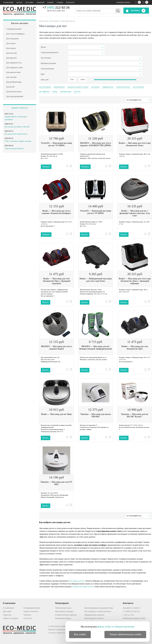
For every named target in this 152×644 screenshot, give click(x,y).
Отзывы (60, 2)
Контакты (70, 2)
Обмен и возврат (11, 618)
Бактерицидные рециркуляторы (99, 608)
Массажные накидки (64, 611)
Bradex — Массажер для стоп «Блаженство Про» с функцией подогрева (56, 281)
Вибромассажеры (63, 618)
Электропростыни (63, 608)
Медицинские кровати (94, 615)
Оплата (19, 2)
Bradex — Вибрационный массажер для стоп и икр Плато (96, 280)
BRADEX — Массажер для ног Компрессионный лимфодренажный (96, 348)
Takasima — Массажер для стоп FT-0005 (56, 483)
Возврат (50, 2)
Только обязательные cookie (125, 634)
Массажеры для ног (68, 21)
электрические (66, 91)
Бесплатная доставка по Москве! (17, 127)
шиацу (55, 91)
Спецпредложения (32, 608)
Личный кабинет (123, 2)
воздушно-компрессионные (78, 87)
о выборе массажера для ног (83, 587)
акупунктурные (45, 87)
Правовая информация (57, 630)
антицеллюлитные (123, 87)
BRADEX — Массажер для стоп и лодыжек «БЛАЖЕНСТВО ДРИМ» (95, 144)
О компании (8, 2)
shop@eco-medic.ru (131, 608)
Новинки (27, 615)
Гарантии (40, 2)
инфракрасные (108, 87)
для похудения (138, 87)
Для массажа (44, 21)
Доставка (29, 2)
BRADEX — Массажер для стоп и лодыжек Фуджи (56, 348)
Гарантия (7, 615)
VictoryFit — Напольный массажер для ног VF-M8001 (57, 144)
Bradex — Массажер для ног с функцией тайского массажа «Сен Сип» (135, 213)
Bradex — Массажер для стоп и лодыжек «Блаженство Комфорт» (57, 212)
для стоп (77, 91)
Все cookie (80, 634)
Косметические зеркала (66, 615)
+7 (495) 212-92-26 (131, 611)
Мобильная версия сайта (134, 618)
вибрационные (59, 87)
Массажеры (55, 21)
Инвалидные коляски (94, 618)
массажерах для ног (77, 581)
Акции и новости (19, 108)
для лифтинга (44, 91)
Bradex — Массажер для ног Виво (56, 414)
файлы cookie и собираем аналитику (116, 627)
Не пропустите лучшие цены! (16, 134)
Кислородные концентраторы (98, 611)
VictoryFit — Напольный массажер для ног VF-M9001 (96, 212)
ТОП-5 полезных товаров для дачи (18, 141)
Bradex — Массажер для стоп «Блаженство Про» (135, 348)
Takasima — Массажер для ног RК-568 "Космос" (135, 415)
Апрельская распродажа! (14, 148)
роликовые (95, 87)
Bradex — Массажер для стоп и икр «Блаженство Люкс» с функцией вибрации (135, 281)
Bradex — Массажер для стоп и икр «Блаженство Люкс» (135, 144)
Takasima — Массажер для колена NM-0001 (96, 415)
